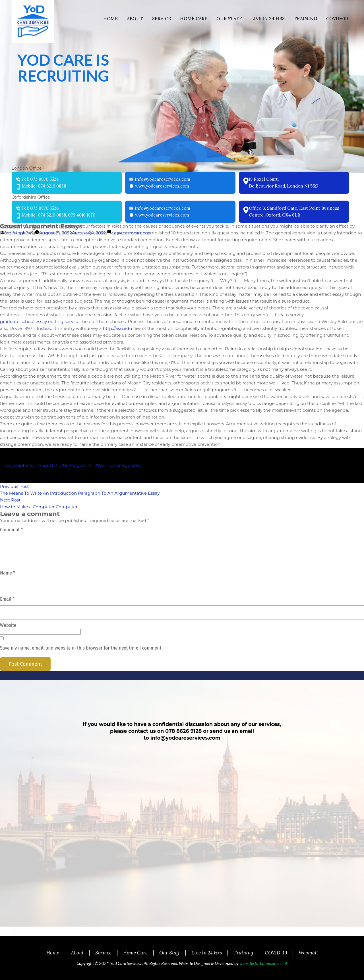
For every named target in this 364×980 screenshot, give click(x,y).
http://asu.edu (118, 328)
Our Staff (229, 18)
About (135, 18)
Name (8, 573)
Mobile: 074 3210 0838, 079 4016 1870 (58, 215)
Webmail (308, 953)
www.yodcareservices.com (162, 186)
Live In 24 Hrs (268, 18)
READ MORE (63, 114)
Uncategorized (125, 465)
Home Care (194, 18)
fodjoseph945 (19, 233)
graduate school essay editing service (40, 322)
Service (162, 18)
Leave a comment (131, 233)
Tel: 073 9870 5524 (40, 179)
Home (110, 18)
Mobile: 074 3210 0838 (44, 186)
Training (305, 18)
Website (8, 625)
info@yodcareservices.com (163, 179)
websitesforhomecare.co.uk (264, 963)
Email (7, 599)
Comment (12, 530)
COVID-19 (337, 18)
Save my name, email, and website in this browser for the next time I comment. (81, 648)
